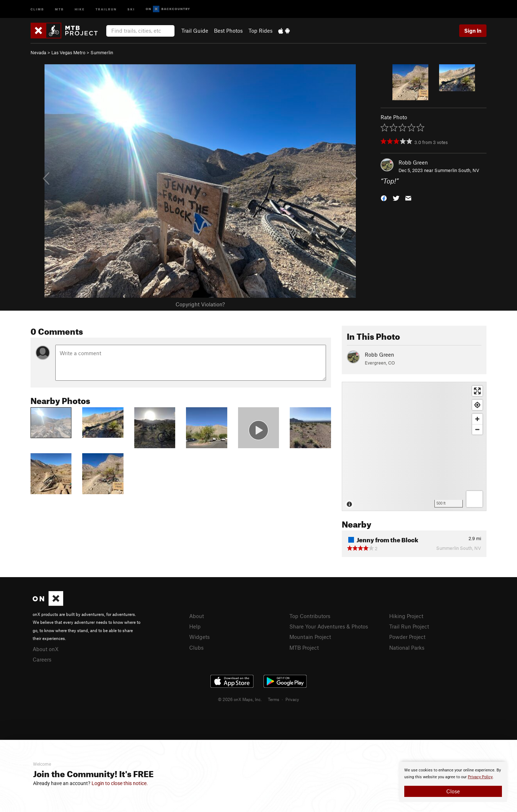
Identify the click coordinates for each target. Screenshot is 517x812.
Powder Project (407, 637)
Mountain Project (310, 637)
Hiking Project (406, 616)
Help (195, 626)
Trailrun (106, 9)
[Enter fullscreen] (477, 391)
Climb (37, 9)
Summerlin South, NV (457, 170)
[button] (384, 198)
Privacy (292, 699)
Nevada (38, 52)
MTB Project (304, 648)
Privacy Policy (480, 777)
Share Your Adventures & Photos (329, 626)
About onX (46, 649)
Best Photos (228, 31)
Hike (80, 9)
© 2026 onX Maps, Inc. (240, 699)
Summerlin (102, 52)
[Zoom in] (477, 419)
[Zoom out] (477, 429)
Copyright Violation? (200, 304)
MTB (59, 9)
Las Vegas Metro (68, 52)
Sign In (473, 31)
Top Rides (260, 31)
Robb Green (413, 162)
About (197, 616)
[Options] (474, 499)
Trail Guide (195, 31)
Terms (274, 699)
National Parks (407, 648)
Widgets (199, 637)
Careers (42, 659)
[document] (453, 782)
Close (453, 791)
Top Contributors (310, 616)
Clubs (196, 648)
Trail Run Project (409, 626)
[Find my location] (477, 405)
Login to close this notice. (120, 783)
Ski (131, 9)
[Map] (414, 446)
